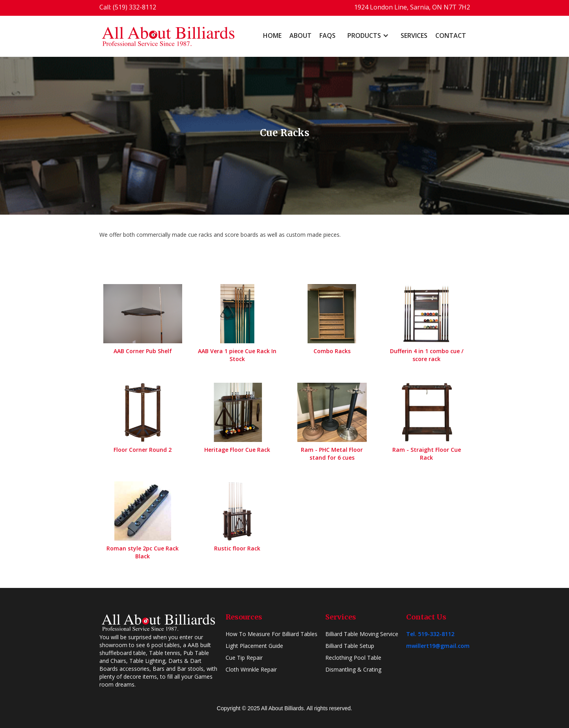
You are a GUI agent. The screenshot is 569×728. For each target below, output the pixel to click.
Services (414, 36)
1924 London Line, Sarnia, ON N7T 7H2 (412, 7)
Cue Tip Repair (244, 658)
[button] (368, 36)
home (272, 36)
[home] (168, 36)
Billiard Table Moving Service (362, 634)
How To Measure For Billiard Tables (271, 634)
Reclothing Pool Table (353, 658)
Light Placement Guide (254, 646)
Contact (451, 36)
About (300, 36)
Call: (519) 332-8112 (128, 7)
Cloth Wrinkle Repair (251, 669)
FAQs (327, 36)
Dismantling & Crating (353, 669)
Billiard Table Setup (350, 646)
